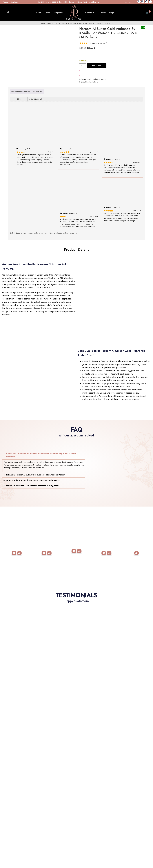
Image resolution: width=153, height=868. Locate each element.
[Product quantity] (83, 66)
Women (103, 79)
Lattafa (95, 82)
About (5, 2)
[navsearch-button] (8, 12)
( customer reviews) (98, 43)
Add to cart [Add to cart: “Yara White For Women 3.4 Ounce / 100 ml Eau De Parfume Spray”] (104, 553)
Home (39, 13)
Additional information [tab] (21, 92)
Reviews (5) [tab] (37, 92)
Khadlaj (88, 82)
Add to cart (97, 66)
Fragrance (59, 13)
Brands (47, 13)
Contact (14, 2)
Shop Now (96, 2)
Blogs (112, 13)
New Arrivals (90, 13)
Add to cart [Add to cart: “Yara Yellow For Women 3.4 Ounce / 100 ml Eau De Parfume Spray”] (74, 551)
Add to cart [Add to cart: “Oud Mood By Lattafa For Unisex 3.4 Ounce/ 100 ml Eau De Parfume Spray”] (14, 553)
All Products (52, 23)
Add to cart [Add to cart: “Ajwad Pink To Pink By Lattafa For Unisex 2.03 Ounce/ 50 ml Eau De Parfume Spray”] (44, 553)
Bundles (102, 13)
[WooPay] (81, 73)
